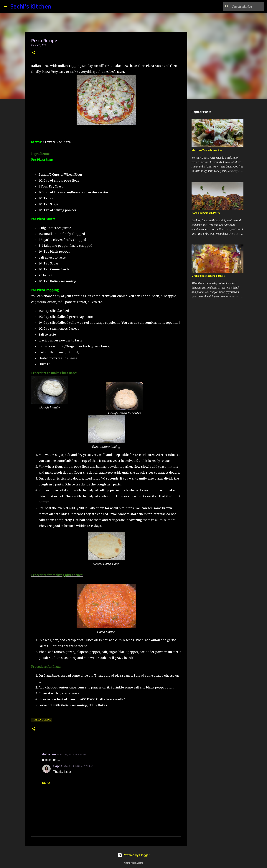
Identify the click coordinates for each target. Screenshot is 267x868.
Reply (46, 783)
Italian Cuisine (42, 720)
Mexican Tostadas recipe (207, 150)
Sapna (58, 766)
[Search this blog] (245, 6)
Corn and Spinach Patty (206, 213)
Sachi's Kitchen (31, 6)
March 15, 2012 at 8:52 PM (78, 766)
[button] (33, 53)
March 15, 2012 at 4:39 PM (72, 754)
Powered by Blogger (134, 855)
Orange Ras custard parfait (208, 276)
